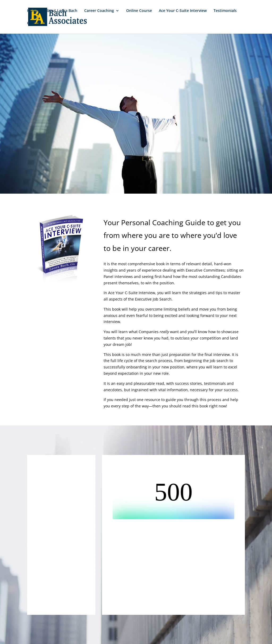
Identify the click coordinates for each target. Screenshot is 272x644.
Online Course (139, 11)
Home (33, 11)
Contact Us (37, 23)
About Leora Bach (61, 11)
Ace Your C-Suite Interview (183, 11)
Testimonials (225, 11)
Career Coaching (99, 11)
